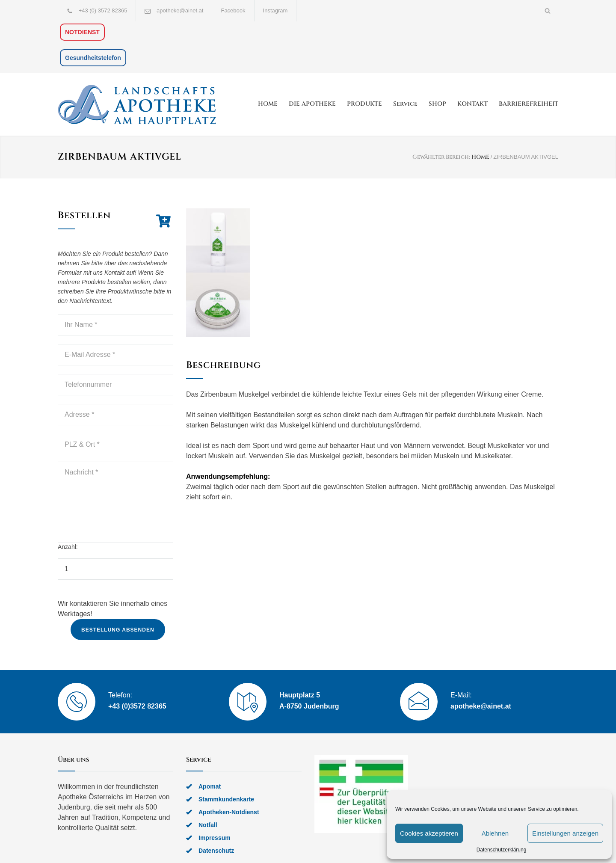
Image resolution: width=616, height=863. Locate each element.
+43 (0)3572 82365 (137, 706)
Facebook (233, 10)
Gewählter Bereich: (441, 157)
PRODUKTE (364, 104)
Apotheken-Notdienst (229, 812)
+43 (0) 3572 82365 (103, 10)
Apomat (210, 786)
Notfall (208, 825)
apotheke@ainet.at (180, 10)
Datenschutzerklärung (502, 850)
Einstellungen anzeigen (565, 833)
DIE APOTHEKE (312, 104)
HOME (268, 104)
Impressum (215, 838)
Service (405, 104)
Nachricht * (115, 502)
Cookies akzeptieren (429, 833)
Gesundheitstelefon (93, 58)
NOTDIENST (82, 32)
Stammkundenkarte (226, 799)
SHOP (437, 104)
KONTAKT (472, 104)
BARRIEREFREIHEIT (529, 104)
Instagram (275, 10)
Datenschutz (216, 851)
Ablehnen (495, 833)
